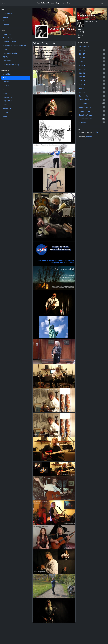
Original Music (8, 101)
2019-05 (92, 50)
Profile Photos (92, 100)
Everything (7, 74)
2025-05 (92, 84)
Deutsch (6, 85)
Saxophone (7, 108)
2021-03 (92, 69)
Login (4, 3)
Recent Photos (84, 46)
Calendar (6, 25)
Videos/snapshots (92, 119)
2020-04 (92, 65)
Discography (7, 13)
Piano (5, 105)
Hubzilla (89, 137)
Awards (92, 88)
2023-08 (92, 73)
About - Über (8, 34)
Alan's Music (7, 38)
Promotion (92, 103)
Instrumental (8, 97)
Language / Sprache (10, 53)
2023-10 (92, 77)
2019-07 (92, 54)
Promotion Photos (9, 42)
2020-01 (92, 62)
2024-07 (92, 81)
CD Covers (92, 92)
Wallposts (92, 123)
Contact (6, 49)
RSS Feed (6, 57)
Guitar (5, 93)
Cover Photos (92, 96)
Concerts (6, 21)
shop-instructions (92, 107)
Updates (6, 112)
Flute (5, 89)
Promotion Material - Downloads (15, 45)
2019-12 (92, 58)
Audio (5, 78)
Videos (5, 17)
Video (5, 116)
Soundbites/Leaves (92, 115)
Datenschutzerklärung (11, 65)
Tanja (96, 132)
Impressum (7, 61)
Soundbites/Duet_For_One (92, 111)
